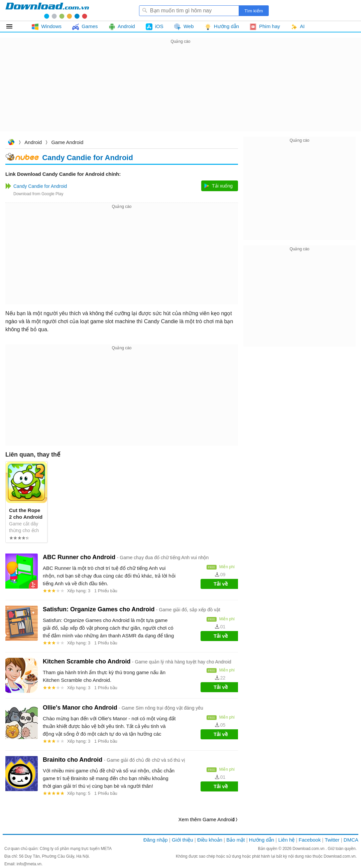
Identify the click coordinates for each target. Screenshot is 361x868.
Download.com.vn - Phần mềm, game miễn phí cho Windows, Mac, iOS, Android (47, 10)
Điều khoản (210, 840)
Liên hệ (286, 840)
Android (33, 142)
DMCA (351, 840)
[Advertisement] (180, 92)
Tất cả (13, 26)
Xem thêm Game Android (207, 819)
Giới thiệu (183, 840)
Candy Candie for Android (88, 158)
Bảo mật (235, 840)
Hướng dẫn (262, 840)
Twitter (332, 840)
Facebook (310, 840)
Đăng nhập (156, 840)
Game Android (67, 142)
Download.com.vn (11, 143)
